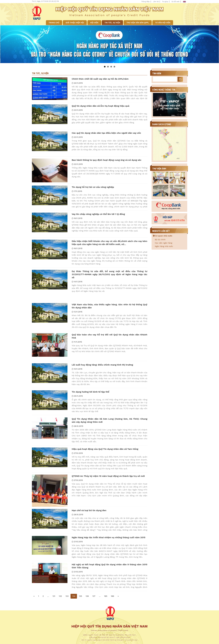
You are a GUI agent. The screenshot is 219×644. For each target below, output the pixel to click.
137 (94, 596)
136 (87, 596)
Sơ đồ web (176, 2)
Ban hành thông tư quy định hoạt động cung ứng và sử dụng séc (106, 160)
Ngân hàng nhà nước (164, 246)
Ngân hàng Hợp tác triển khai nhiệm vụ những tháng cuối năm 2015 (108, 537)
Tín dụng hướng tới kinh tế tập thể (90, 392)
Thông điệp (145, 2)
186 (112, 596)
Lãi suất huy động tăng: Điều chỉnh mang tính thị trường (102, 365)
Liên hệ (156, 2)
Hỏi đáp (168, 217)
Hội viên (94, 23)
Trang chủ (54, 23)
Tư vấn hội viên (163, 23)
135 (80, 596)
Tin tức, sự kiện (112, 23)
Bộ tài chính (160, 240)
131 (54, 596)
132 (60, 596)
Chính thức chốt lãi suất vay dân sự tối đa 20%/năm (100, 79)
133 (67, 596)
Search (180, 79)
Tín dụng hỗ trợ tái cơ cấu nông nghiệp (93, 187)
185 (106, 596)
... (48, 596)
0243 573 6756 (175, 220)
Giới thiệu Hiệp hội (75, 23)
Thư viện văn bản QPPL (138, 23)
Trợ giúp (165, 2)
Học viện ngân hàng (164, 243)
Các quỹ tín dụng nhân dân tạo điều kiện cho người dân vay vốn (106, 133)
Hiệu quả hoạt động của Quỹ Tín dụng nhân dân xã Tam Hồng (105, 449)
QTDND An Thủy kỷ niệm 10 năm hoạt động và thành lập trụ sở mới (108, 476)
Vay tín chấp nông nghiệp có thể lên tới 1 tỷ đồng (98, 214)
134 (74, 596)
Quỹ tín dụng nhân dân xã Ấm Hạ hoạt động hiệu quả (100, 106)
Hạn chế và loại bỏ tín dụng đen (89, 510)
